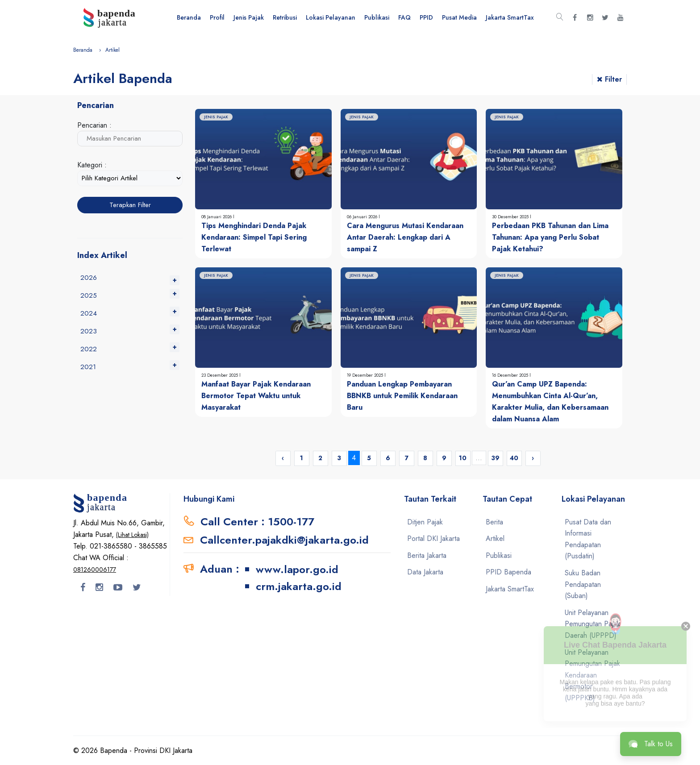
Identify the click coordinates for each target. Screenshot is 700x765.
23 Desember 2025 (220, 375)
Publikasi (377, 17)
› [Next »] (533, 458)
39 (495, 458)
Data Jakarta (425, 572)
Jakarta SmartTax (510, 17)
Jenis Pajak (249, 17)
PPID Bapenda (508, 572)
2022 (89, 349)
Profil (217, 17)
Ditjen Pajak (425, 522)
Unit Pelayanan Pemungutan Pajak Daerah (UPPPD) (592, 624)
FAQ (404, 17)
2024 (89, 313)
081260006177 (95, 570)
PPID (426, 17)
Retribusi (285, 17)
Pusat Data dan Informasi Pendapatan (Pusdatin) (588, 539)
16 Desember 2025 (511, 375)
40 (514, 458)
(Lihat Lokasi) (132, 535)
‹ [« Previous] (283, 458)
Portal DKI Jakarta (433, 538)
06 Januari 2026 (363, 217)
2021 (88, 367)
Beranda (189, 17)
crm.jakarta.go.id (299, 586)
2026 (89, 278)
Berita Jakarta (427, 555)
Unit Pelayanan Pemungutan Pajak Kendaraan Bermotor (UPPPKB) (592, 675)
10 (463, 458)
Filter (609, 79)
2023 (89, 331)
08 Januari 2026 (217, 217)
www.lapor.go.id (297, 569)
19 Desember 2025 (366, 375)
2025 (89, 295)
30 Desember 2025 (511, 217)
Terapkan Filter (130, 205)
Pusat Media (459, 17)
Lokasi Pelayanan (331, 17)
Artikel (495, 538)
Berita (494, 522)
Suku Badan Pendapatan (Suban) (583, 584)
